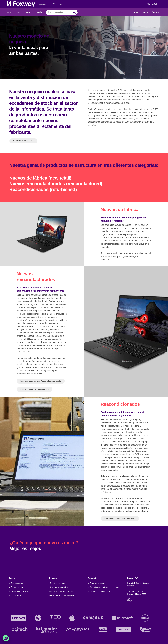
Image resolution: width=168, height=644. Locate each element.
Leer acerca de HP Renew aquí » (35, 426)
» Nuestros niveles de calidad (61, 591)
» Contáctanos (15, 595)
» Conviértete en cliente (19, 587)
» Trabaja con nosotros (19, 591)
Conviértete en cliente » (23, 141)
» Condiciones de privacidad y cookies (104, 587)
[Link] (130, 600)
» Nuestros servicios (57, 583)
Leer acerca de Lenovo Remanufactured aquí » (41, 418)
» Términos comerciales (98, 583)
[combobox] (60, 12)
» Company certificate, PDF (99, 591)
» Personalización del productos (62, 595)
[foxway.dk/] (21, 4)
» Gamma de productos (58, 587)
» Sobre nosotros (16, 583)
